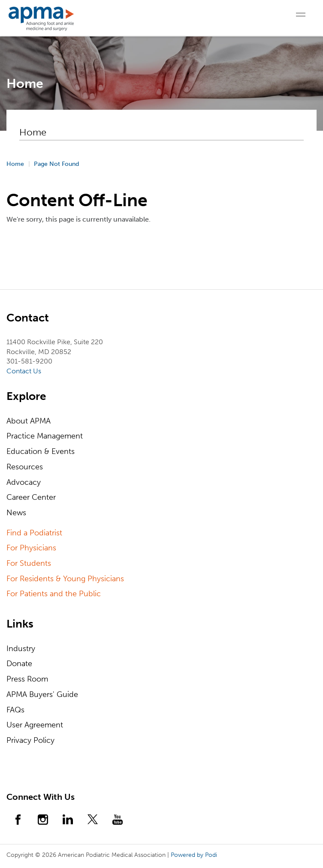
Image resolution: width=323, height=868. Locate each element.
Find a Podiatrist (34, 533)
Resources (25, 467)
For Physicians (31, 548)
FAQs (15, 710)
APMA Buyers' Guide (42, 694)
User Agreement (35, 725)
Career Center (31, 497)
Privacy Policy (30, 740)
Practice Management (45, 436)
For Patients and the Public (54, 594)
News (16, 513)
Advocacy (24, 482)
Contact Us (24, 371)
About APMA (29, 421)
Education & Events (41, 451)
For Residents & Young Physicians (65, 579)
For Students (29, 563)
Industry (21, 649)
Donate (19, 664)
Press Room (27, 679)
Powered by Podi (194, 855)
